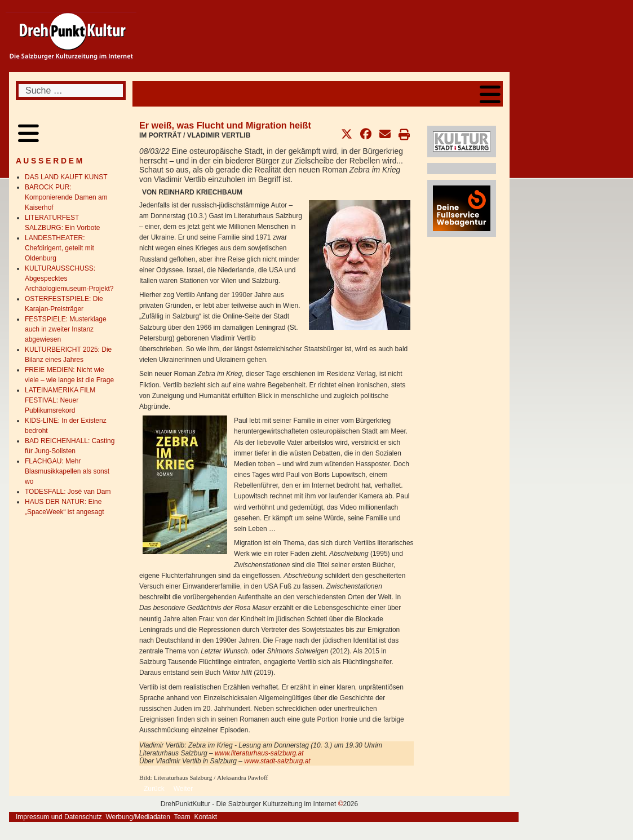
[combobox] (71, 90)
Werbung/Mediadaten (138, 817)
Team (182, 817)
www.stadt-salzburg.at (277, 761)
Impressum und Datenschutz (59, 817)
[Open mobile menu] (490, 94)
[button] (347, 134)
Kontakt (205, 817)
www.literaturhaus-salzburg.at (259, 753)
